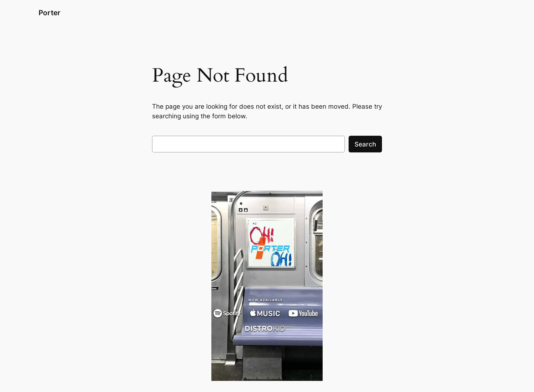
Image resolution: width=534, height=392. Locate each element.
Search (365, 144)
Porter (50, 13)
